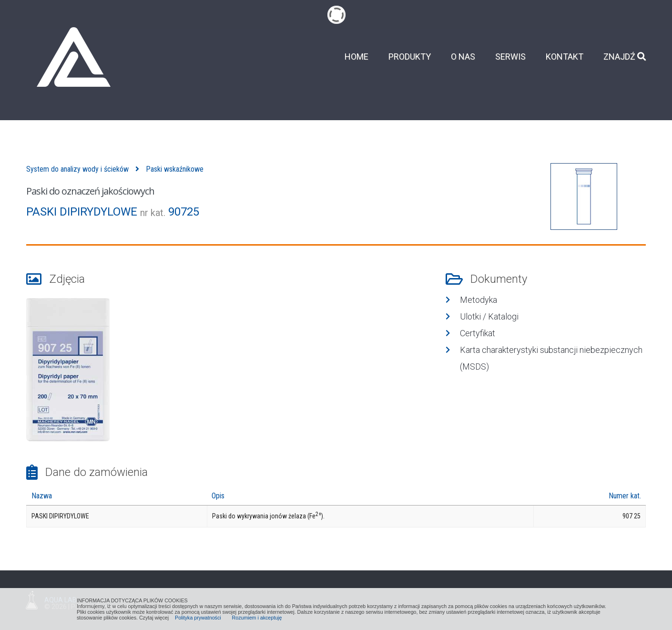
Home (356, 57)
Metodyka (479, 300)
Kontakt (565, 57)
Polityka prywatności (198, 618)
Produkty (410, 57)
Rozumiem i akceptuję (257, 618)
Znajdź (625, 57)
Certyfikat (478, 333)
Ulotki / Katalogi (489, 316)
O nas (463, 57)
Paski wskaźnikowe (175, 169)
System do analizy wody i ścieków (77, 169)
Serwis (510, 57)
